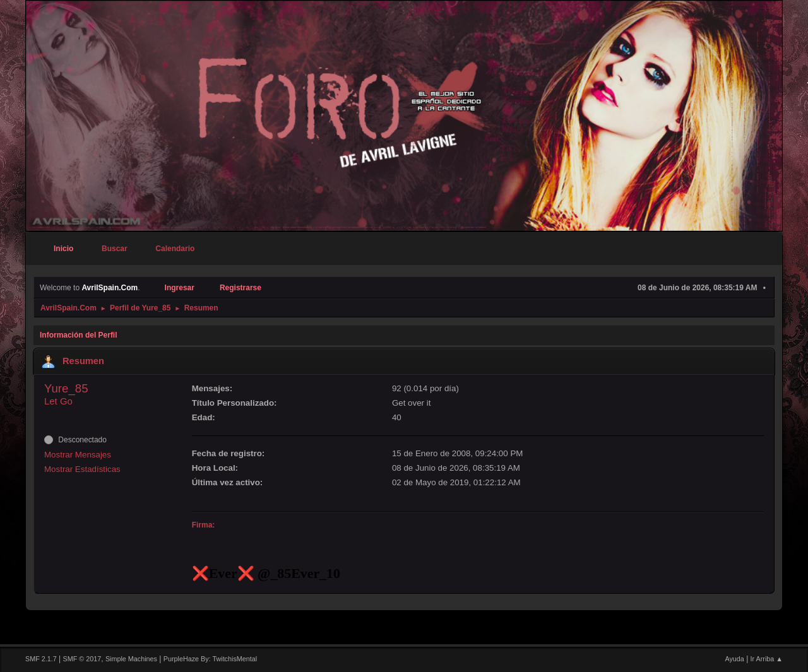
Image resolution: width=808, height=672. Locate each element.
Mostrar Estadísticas (82, 469)
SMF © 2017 (82, 659)
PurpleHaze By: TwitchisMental (210, 659)
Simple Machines (131, 659)
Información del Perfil (79, 335)
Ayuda (734, 659)
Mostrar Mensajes (78, 455)
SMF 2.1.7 (41, 659)
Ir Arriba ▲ (767, 659)
